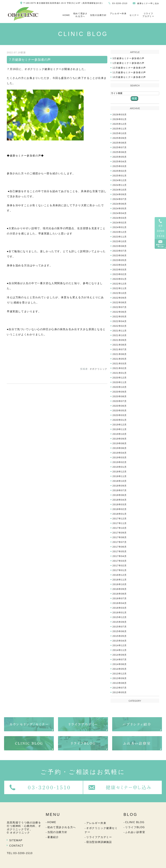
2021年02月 (120, 368)
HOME (66, 15)
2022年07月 (120, 307)
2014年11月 (120, 650)
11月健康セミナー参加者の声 (129, 72)
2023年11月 (120, 237)
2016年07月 (120, 598)
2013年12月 (120, 674)
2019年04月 (120, 453)
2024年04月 (120, 213)
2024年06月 (120, 204)
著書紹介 (53, 837)
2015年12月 (120, 617)
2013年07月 (120, 688)
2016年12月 (120, 575)
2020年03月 (120, 415)
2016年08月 (120, 594)
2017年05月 (120, 551)
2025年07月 (120, 147)
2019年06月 (120, 448)
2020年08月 (120, 396)
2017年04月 (120, 556)
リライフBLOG (135, 827)
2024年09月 (120, 194)
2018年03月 (120, 504)
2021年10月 (120, 335)
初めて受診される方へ (80, 15)
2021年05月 (120, 359)
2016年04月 (120, 603)
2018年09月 (120, 486)
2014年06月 (120, 664)
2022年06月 (120, 312)
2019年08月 (120, 443)
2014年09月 (120, 655)
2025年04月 (120, 162)
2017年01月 (120, 570)
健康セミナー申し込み (148, 3)
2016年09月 (120, 589)
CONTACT (16, 846)
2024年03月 (120, 218)
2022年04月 (120, 321)
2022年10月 (120, 293)
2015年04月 (120, 641)
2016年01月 (120, 613)
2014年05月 (120, 669)
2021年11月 (120, 331)
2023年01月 (120, 279)
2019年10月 (120, 434)
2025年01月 (120, 176)
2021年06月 (120, 354)
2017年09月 (120, 533)
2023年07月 (120, 251)
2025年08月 (120, 143)
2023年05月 (120, 260)
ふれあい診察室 (135, 832)
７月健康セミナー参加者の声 (30, 60)
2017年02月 (120, 566)
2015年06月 (120, 631)
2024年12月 (120, 180)
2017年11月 (120, 523)
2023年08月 (120, 246)
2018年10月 (120, 481)
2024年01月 (120, 227)
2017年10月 (120, 528)
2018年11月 (120, 476)
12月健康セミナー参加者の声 (129, 68)
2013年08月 (120, 683)
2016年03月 (120, 608)
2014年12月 (120, 645)
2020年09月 (120, 392)
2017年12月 (120, 519)
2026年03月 (120, 115)
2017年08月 (120, 537)
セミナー (134, 15)
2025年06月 (120, 152)
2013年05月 (120, 692)
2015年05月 (120, 636)
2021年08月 (120, 345)
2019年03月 (120, 457)
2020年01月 (120, 420)
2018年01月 (120, 514)
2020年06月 (120, 406)
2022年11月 (120, 288)
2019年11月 (120, 429)
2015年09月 (120, 622)
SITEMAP (16, 840)
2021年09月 (120, 340)
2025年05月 (120, 157)
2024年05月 (120, 208)
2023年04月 (120, 265)
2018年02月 (120, 509)
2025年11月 (120, 129)
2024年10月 (120, 190)
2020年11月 (120, 382)
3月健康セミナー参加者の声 (128, 58)
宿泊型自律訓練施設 (99, 842)
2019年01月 (120, 467)
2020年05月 (120, 411)
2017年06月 (120, 547)
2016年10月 (120, 584)
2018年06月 (120, 495)
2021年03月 (120, 364)
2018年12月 (120, 472)
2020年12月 (120, 378)
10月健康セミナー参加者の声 (129, 77)
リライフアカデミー (148, 15)
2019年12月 (120, 425)
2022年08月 (120, 302)
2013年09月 (120, 678)
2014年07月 (120, 660)
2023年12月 (120, 232)
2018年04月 (120, 500)
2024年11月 (120, 185)
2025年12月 (120, 124)
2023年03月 (120, 270)
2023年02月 (120, 274)
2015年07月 (120, 627)
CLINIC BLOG (135, 822)
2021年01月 (120, 373)
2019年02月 (120, 462)
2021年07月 (120, 349)
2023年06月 (120, 255)
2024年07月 (120, 199)
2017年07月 (120, 542)
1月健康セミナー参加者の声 (128, 63)
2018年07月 (120, 490)
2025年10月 (120, 133)
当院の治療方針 (98, 15)
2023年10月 (120, 241)
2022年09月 (120, 298)
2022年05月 (120, 317)
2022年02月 (120, 326)
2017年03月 (120, 561)
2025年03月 (120, 166)
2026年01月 (120, 119)
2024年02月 (120, 223)
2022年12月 (120, 284)
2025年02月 (120, 171)
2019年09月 (120, 439)
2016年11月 (120, 580)
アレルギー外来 (118, 14)
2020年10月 (120, 387)
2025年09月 (120, 138)
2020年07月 (120, 401)
